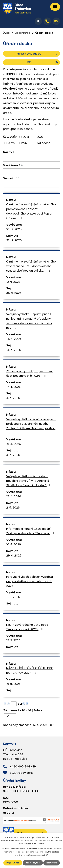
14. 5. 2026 (14, 350)
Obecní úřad (22, 33)
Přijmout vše (13, 863)
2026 (26, 143)
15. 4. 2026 (14, 496)
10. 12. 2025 (14, 229)
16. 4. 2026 (14, 444)
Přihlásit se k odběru (37, 54)
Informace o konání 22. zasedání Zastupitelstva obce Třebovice (31, 531)
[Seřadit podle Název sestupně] (14, 153)
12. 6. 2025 (13, 282)
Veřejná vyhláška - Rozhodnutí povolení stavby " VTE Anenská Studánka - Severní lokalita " (29, 481)
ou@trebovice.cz (22, 773)
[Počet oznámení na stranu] (10, 716)
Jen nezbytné (33, 863)
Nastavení (52, 863)
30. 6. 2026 (14, 293)
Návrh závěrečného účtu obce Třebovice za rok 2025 (27, 627)
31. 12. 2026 (14, 240)
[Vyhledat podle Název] (32, 158)
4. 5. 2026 (13, 398)
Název (8, 152)
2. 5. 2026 (13, 507)
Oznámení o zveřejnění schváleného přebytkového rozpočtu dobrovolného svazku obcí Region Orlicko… (31, 211)
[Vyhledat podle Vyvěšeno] (32, 172)
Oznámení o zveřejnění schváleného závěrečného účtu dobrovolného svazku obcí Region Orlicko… (31, 266)
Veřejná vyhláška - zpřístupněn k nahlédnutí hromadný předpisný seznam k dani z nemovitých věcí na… (29, 321)
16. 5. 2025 (13, 684)
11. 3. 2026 (13, 597)
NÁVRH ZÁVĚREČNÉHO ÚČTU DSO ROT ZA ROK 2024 (30, 670)
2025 (11, 143)
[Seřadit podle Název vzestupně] (14, 151)
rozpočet (43, 143)
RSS (43, 62)
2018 (26, 137)
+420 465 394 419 (23, 766)
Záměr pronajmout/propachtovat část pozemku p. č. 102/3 (30, 373)
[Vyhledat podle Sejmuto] (32, 184)
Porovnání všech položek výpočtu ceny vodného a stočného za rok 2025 (29, 581)
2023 (40, 137)
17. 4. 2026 (13, 387)
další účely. (39, 844)
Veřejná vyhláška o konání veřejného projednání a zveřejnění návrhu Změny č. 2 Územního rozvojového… (31, 426)
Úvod (6, 33)
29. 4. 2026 (14, 555)
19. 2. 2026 (13, 640)
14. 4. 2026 (14, 339)
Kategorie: (10, 137)
